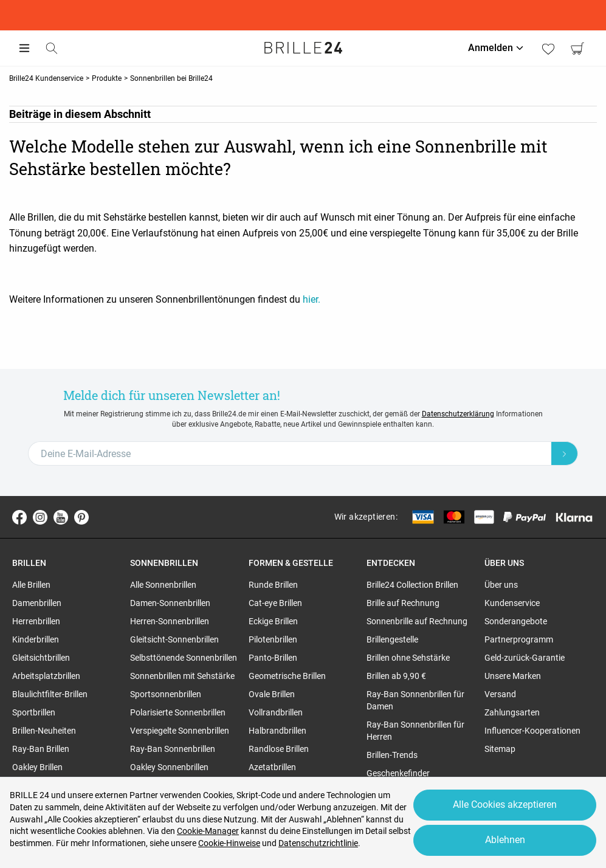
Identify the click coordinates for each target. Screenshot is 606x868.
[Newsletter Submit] (565, 453)
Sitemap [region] (500, 749)
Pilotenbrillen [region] (273, 639)
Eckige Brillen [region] (273, 621)
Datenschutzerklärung (458, 414)
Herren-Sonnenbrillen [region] (170, 621)
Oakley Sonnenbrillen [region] (169, 767)
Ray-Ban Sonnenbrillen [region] (173, 749)
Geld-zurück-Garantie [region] (525, 658)
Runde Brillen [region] (273, 585)
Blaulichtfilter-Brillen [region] (50, 694)
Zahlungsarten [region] (512, 712)
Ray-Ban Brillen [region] (41, 749)
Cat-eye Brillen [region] (275, 603)
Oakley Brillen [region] (37, 767)
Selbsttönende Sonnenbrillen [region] (184, 658)
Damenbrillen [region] (37, 603)
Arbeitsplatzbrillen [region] (46, 676)
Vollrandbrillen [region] (276, 712)
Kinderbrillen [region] (36, 639)
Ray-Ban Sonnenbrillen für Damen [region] (415, 700)
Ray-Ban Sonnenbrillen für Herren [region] (415, 731)
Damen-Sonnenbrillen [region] (170, 603)
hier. (312, 299)
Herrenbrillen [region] (36, 621)
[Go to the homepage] (303, 48)
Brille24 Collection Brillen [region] (412, 585)
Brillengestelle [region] (392, 639)
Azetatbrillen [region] (272, 767)
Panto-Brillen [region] (273, 658)
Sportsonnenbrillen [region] (166, 694)
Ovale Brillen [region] (272, 694)
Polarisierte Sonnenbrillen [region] (178, 712)
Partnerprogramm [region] (519, 639)
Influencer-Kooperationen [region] (532, 731)
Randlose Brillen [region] (279, 749)
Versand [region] (500, 694)
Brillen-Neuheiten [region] (44, 731)
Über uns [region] (501, 585)
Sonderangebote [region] (516, 621)
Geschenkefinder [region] (398, 773)
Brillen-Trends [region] (392, 755)
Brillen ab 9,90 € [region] (396, 676)
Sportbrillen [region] (34, 712)
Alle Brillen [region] (31, 585)
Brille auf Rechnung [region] (403, 603)
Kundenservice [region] (512, 603)
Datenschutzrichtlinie (318, 843)
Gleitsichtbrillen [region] (41, 658)
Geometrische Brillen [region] (287, 676)
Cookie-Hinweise (229, 843)
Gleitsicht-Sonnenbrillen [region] (174, 639)
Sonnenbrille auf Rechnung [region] (417, 621)
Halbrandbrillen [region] (277, 731)
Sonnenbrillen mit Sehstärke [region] (182, 676)
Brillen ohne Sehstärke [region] (408, 658)
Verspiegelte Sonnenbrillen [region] (180, 731)
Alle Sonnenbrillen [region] (163, 585)
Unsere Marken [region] (513, 676)
